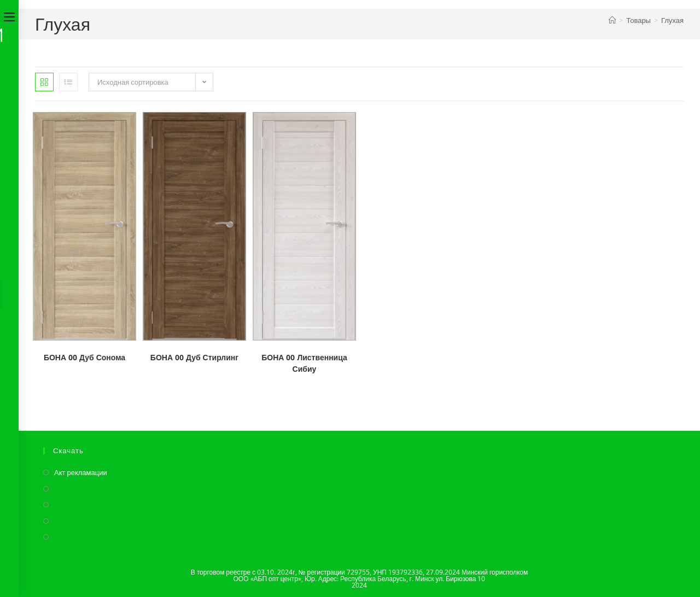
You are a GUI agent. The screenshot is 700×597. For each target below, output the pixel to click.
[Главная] (612, 20)
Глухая (672, 20)
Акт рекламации (81, 472)
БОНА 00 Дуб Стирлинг (194, 357)
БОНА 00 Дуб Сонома (84, 357)
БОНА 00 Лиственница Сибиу (304, 363)
